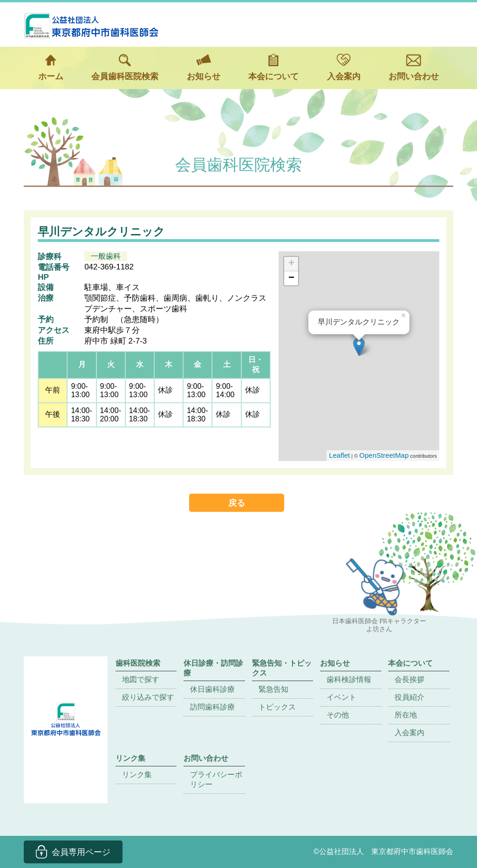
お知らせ (204, 67)
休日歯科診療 (212, 689)
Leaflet (339, 455)
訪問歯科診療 (212, 707)
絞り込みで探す (148, 697)
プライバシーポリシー (216, 779)
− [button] (291, 278)
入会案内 (344, 67)
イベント (341, 697)
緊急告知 (273, 689)
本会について (273, 67)
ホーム (51, 67)
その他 (338, 715)
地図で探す (141, 679)
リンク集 (137, 775)
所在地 (406, 715)
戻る (237, 503)
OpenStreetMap (384, 455)
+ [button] (291, 264)
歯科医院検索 (138, 663)
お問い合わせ (414, 67)
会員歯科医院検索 (125, 67)
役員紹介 (409, 697)
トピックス (277, 707)
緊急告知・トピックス (282, 668)
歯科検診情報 (349, 679)
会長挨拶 (409, 679)
